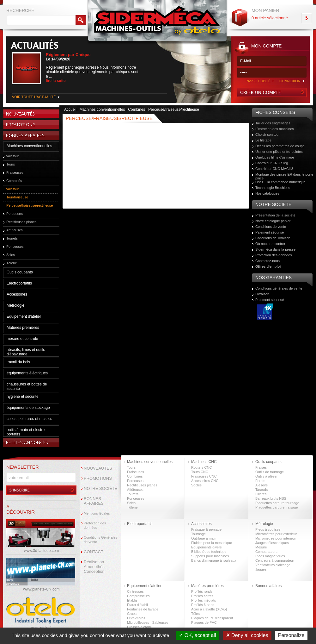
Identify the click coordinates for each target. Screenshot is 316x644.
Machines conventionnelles (29, 146)
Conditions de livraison (273, 238)
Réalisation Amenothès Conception (94, 567)
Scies (11, 255)
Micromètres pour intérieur (276, 538)
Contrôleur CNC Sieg (272, 163)
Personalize (291, 635)
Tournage (198, 534)
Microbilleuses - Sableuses (148, 622)
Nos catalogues (267, 193)
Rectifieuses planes (21, 222)
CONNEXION (290, 81)
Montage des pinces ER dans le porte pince (284, 176)
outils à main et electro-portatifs (26, 432)
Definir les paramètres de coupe (280, 146)
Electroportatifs (19, 283)
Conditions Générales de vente (100, 540)
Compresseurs (138, 596)
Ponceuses (15, 247)
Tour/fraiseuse (17, 197)
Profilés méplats (204, 600)
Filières (261, 494)
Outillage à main (204, 538)
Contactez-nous (267, 261)
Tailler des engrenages (273, 123)
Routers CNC (201, 467)
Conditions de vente (271, 227)
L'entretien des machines (275, 129)
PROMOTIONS (98, 478)
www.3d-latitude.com (42, 551)
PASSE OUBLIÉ (258, 81)
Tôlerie (12, 263)
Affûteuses (15, 230)
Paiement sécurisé (270, 232)
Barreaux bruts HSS (271, 498)
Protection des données (274, 255)
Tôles (195, 614)
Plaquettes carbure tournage (277, 503)
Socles (196, 485)
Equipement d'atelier (24, 316)
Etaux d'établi (137, 605)
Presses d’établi (139, 627)
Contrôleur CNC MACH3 (274, 169)
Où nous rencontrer (270, 244)
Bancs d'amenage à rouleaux (214, 560)
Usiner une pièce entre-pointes (279, 152)
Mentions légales (97, 513)
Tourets (12, 238)
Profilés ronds (202, 591)
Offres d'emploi (268, 266)
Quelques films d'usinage (275, 157)
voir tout (12, 156)
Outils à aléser (266, 476)
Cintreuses (135, 591)
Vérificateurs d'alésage (273, 565)
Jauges (261, 569)
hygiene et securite (23, 397)
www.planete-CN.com (41, 589)
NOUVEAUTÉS (98, 468)
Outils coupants (20, 272)
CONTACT (94, 552)
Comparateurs (266, 552)
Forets (260, 481)
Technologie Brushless (273, 188)
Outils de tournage (270, 472)
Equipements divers (207, 547)
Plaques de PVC (204, 622)
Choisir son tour (267, 134)
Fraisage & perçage (206, 529)
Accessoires (17, 294)
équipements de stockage (28, 408)
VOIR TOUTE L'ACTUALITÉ (34, 97)
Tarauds (261, 490)
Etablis (132, 600)
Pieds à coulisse (268, 529)
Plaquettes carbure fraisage (277, 507)
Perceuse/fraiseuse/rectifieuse (30, 205)
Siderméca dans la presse (275, 249)
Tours (11, 164)
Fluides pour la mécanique (212, 543)
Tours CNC (200, 472)
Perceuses (15, 214)
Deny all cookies (247, 635)
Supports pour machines (210, 556)
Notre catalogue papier (273, 221)
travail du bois (18, 362)
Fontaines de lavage (143, 609)
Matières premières (23, 328)
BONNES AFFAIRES (94, 501)
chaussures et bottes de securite (27, 386)
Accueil (70, 109)
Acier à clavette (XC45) (209, 609)
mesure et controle (22, 339)
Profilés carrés (202, 596)
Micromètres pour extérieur (276, 534)
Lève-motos (136, 618)
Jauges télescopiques (272, 543)
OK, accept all (197, 635)
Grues (132, 614)
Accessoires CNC (205, 481)
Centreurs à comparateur (275, 560)
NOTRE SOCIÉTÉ (100, 488)
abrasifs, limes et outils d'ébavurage (26, 352)
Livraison (262, 294)
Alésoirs (261, 485)
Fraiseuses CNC (204, 476)
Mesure (261, 547)
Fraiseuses (15, 172)
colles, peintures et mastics (29, 419)
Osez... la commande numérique (280, 182)
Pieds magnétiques (270, 556)
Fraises (261, 467)
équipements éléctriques (27, 373)
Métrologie (15, 305)
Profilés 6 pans (203, 605)
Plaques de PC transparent (212, 618)
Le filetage (263, 140)
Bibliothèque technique (209, 552)
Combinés (14, 181)
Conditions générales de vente (279, 288)
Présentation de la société (275, 215)
